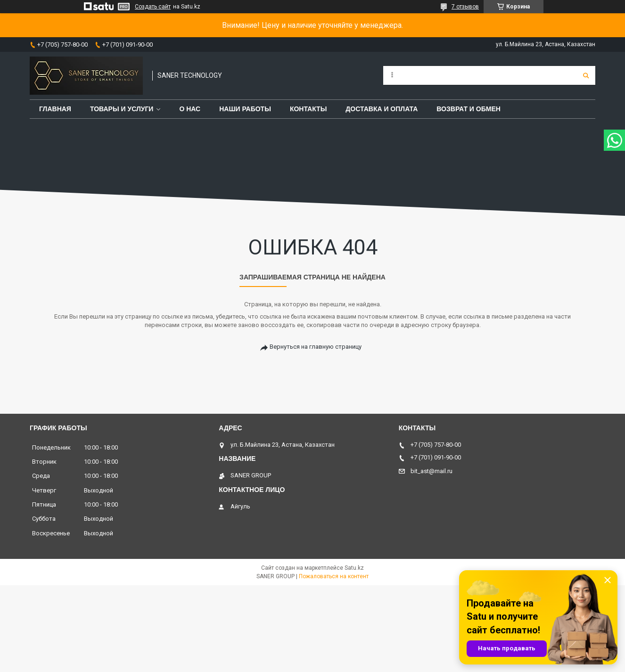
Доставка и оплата (382, 109)
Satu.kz (354, 568)
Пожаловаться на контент (334, 576)
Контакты (308, 109)
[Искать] (586, 75)
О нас (190, 109)
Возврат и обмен (469, 109)
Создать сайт (153, 7)
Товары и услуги (122, 109)
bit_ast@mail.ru (432, 471)
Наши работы (245, 109)
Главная (55, 109)
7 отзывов (465, 7)
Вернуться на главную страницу (316, 347)
